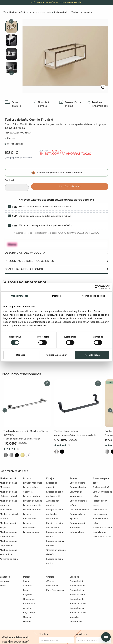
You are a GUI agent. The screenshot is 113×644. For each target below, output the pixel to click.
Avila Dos (28, 608)
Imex (26, 590)
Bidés (3, 586)
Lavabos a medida (32, 505)
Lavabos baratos (31, 496)
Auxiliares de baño (9, 559)
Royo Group (29, 613)
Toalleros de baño (101, 487)
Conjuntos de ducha (79, 510)
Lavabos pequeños (33, 501)
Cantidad (9, 180)
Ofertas (50, 581)
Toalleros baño (61, 12)
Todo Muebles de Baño (15, 12)
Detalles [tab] (56, 296)
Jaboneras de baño (102, 528)
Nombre (43, 634)
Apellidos (82, 634)
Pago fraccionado (55, 590)
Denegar (21, 355)
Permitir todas (92, 355)
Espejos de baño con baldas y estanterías (55, 514)
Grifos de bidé (77, 532)
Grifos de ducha (77, 483)
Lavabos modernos (33, 483)
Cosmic (11, 138)
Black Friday (52, 586)
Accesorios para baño (40, 12)
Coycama (28, 595)
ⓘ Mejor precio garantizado (18, 158)
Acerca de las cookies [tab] (93, 296)
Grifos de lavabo (78, 487)
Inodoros (4, 581)
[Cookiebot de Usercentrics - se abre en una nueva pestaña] (97, 287)
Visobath (28, 586)
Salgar (26, 581)
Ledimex (27, 621)
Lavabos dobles (31, 532)
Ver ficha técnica (15, 144)
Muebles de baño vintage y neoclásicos (9, 505)
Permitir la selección (56, 355)
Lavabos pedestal (32, 510)
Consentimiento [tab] (20, 296)
